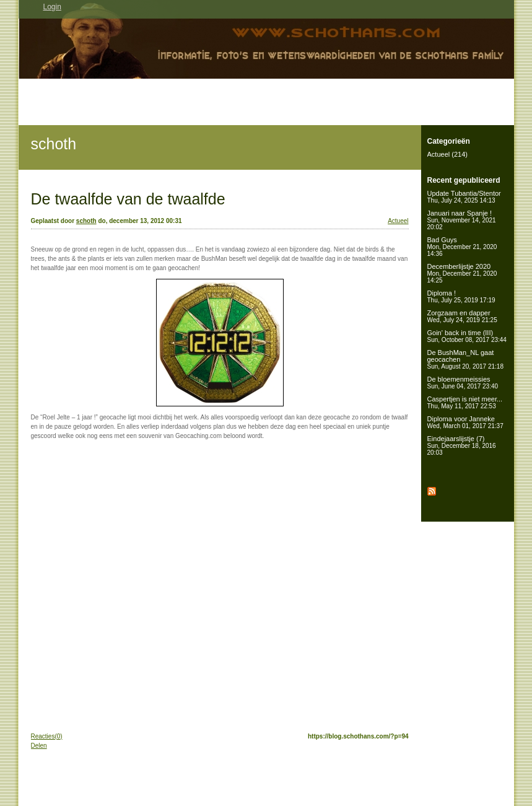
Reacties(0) (47, 736)
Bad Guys (462, 247)
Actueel (398, 221)
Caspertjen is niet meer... (465, 402)
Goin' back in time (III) (467, 336)
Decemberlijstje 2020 (462, 273)
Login (52, 7)
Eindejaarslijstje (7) (462, 445)
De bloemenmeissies (463, 383)
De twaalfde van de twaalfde (128, 199)
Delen (39, 746)
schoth (54, 144)
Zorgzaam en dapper (462, 316)
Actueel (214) (447, 154)
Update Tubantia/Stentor (464, 197)
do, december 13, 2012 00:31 (140, 221)
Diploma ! (461, 296)
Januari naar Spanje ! (462, 220)
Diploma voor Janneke (465, 422)
